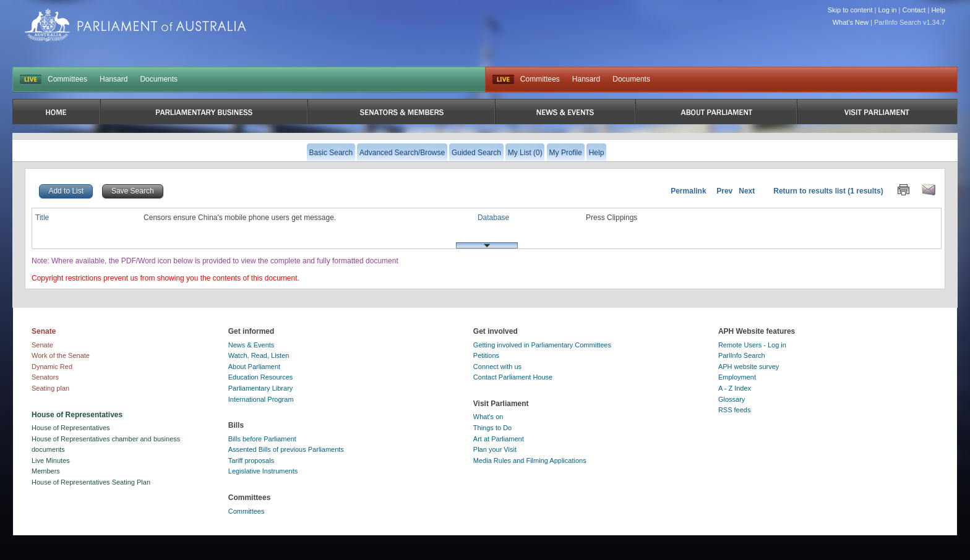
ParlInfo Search (742, 355)
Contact (914, 10)
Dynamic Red (52, 367)
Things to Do (492, 428)
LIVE (31, 80)
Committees (67, 79)
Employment (737, 377)
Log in (888, 10)
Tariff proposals (251, 460)
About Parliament (254, 367)
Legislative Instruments (263, 471)
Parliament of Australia (135, 25)
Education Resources (261, 377)
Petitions (486, 355)
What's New (851, 22)
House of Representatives (71, 428)
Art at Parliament (499, 439)
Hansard (114, 79)
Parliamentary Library (261, 388)
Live (503, 80)
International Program (261, 399)
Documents (159, 79)
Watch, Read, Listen (259, 355)
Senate (42, 345)
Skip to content (850, 10)
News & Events (251, 345)
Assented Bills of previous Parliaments (286, 449)
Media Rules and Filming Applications (530, 460)
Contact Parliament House (513, 377)
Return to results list (809, 191)
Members (46, 471)
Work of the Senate (61, 355)
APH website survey (749, 367)
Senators (45, 377)
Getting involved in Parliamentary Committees (542, 345)
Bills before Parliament (262, 439)
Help (938, 10)
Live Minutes (51, 460)
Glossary (732, 399)
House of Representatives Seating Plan (91, 482)
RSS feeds (735, 410)
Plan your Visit (495, 449)
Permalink (688, 191)
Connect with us (497, 367)
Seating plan (50, 388)
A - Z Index (735, 388)
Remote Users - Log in (752, 345)
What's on (488, 417)
